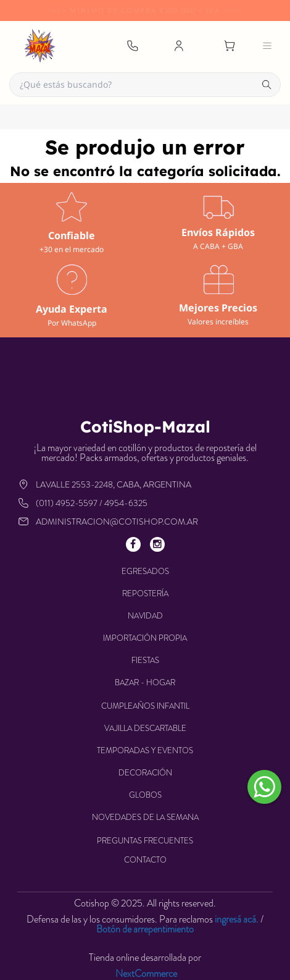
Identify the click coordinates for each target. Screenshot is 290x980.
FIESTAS (145, 660)
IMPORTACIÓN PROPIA (145, 638)
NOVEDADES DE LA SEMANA (145, 817)
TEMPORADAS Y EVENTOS (145, 750)
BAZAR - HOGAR (145, 682)
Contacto (145, 860)
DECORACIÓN (145, 773)
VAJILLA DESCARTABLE (145, 728)
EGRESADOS (145, 571)
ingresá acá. (237, 919)
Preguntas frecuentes (145, 841)
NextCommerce (146, 974)
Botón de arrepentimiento (145, 929)
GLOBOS (145, 795)
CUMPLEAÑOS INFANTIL (145, 706)
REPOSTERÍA (145, 593)
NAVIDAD (145, 616)
